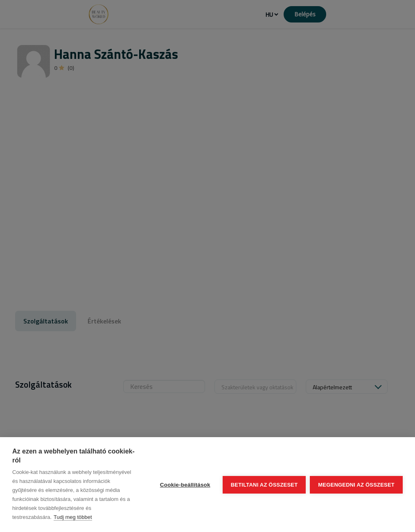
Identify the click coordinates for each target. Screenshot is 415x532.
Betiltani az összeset (264, 485)
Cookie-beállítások (185, 485)
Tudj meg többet (73, 517)
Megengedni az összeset (356, 485)
